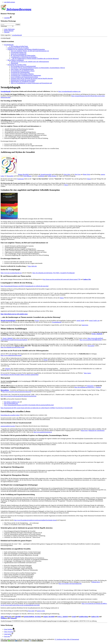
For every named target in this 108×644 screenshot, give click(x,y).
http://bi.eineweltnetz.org (11, 403)
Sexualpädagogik (9, 45)
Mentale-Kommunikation (8, 321)
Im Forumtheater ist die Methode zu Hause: (23, 71)
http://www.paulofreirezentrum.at (43, 432)
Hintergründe (14, 63)
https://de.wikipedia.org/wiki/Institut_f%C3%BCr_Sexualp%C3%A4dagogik (54, 273)
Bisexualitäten (5, 390)
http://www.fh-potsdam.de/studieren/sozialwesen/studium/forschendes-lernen (35, 520)
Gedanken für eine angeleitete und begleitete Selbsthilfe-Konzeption (26, 49)
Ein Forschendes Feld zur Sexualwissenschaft (23, 66)
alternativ (8, 369)
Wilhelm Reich (96, 582)
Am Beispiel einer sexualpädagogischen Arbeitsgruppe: (26, 75)
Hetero (89, 179)
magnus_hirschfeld (49, 617)
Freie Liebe (67, 174)
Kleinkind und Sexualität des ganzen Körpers (23, 80)
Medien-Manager (9, 31)
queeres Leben (41, 611)
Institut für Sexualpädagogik (19, 54)
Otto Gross (78, 174)
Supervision (85, 325)
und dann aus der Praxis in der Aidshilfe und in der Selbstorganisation (30, 62)
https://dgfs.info (32, 266)
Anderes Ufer (87, 279)
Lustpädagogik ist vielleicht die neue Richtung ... (24, 57)
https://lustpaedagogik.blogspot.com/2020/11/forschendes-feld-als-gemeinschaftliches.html (29, 405)
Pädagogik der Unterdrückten (96, 430)
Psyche (37, 321)
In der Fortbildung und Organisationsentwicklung (24, 77)
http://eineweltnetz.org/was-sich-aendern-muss (14, 314)
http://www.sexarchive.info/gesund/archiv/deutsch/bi (17, 392)
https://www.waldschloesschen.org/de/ (11, 355)
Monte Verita (86, 174)
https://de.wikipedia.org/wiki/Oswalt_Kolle (13, 347)
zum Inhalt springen (10, 2)
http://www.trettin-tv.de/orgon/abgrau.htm (70, 584)
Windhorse (4, 618)
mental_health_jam (94, 321)
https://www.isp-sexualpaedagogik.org (11, 273)
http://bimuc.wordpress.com (12, 402)
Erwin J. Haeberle (97, 334)
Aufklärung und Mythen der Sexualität (18, 48)
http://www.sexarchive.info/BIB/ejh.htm (91, 340)
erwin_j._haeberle (63, 617)
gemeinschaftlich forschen (8, 426)
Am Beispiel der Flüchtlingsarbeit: (20, 72)
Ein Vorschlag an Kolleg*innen (19, 46)
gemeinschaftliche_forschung (32, 617)
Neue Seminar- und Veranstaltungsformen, (22, 69)
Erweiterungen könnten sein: (19, 52)
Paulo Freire (84, 430)
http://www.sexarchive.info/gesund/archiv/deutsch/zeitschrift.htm (18, 396)
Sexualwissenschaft (46, 174)
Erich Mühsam (27, 176)
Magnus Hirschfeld (23, 174)
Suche (18, 25)
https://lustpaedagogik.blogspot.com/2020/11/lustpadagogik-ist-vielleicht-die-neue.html (25, 286)
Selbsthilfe (18, 617)
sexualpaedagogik (17, 35)
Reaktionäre (21, 179)
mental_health (80, 321)
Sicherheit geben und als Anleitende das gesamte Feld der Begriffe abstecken (32, 78)
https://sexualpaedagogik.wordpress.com (69, 91)
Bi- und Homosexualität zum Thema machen (23, 55)
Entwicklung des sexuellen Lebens (17, 65)
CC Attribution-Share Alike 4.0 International (67, 639)
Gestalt (74, 617)
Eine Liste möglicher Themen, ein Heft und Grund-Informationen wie (30, 51)
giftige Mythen (52, 176)
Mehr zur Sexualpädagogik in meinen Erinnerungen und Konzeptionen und (31, 83)
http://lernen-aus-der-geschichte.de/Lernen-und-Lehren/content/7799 (62, 279)
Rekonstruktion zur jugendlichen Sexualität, (23, 82)
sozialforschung (83, 617)
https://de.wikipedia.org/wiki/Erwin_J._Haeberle (88, 387)
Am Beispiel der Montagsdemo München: (22, 74)
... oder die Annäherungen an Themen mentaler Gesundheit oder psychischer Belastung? (35, 59)
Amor (2, 617)
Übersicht (7, 32)
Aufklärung (41, 176)
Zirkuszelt (13, 618)
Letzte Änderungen (9, 29)
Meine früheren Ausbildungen (16, 60)
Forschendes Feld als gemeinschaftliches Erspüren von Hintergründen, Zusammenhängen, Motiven (38, 68)
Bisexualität (10, 176)
